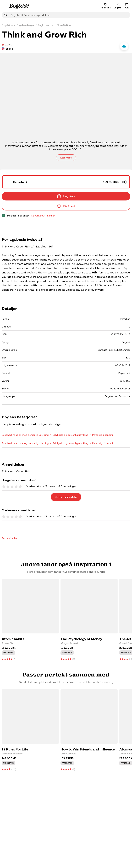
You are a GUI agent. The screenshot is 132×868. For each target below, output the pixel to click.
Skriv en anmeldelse (66, 497)
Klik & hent (66, 206)
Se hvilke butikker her (43, 216)
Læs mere (66, 158)
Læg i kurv (66, 196)
